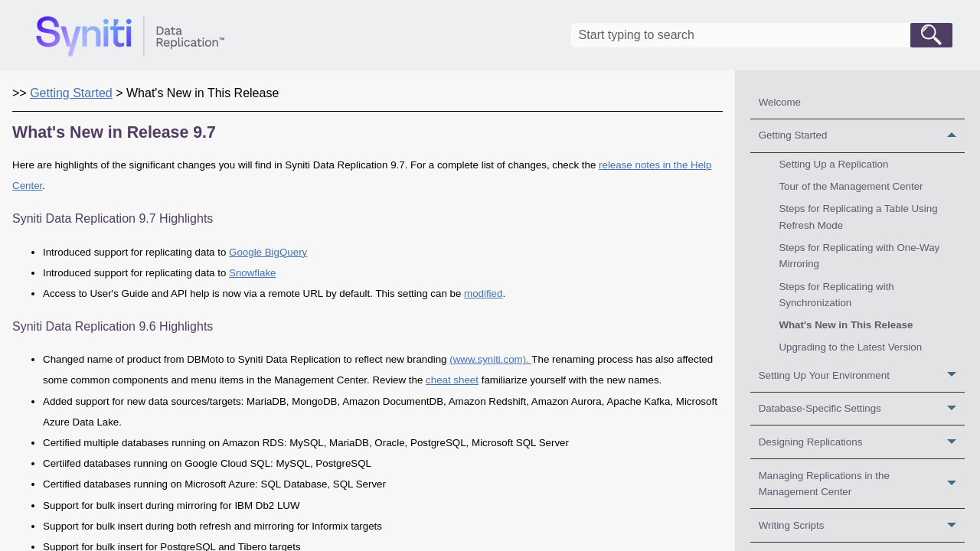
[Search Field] (762, 35)
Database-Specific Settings (862, 409)
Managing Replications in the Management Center (862, 484)
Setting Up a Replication (833, 164)
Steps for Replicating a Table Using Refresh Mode (858, 217)
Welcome (780, 102)
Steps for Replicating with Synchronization (836, 295)
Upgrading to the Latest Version (850, 347)
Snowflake (253, 273)
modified (483, 293)
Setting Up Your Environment (862, 375)
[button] (931, 35)
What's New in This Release (846, 325)
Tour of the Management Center (851, 186)
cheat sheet (452, 380)
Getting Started (862, 136)
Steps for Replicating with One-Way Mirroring (859, 256)
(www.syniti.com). (490, 359)
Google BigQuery (268, 252)
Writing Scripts (862, 525)
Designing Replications (862, 442)
